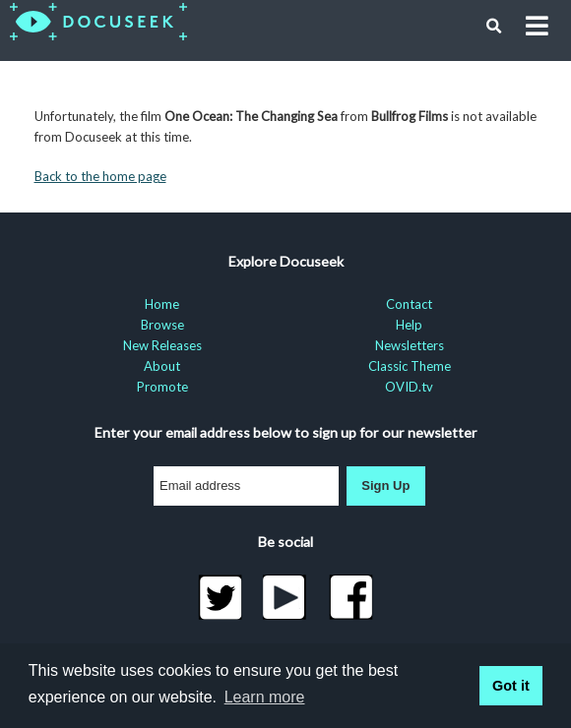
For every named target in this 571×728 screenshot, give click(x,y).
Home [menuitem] (162, 304)
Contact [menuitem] (409, 304)
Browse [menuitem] (162, 325)
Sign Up (385, 485)
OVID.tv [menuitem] (409, 387)
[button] (494, 27)
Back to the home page (100, 176)
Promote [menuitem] (162, 387)
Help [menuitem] (409, 325)
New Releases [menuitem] (162, 345)
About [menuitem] (162, 366)
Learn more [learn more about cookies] (265, 697)
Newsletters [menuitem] (410, 345)
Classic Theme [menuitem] (410, 366)
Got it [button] (511, 686)
